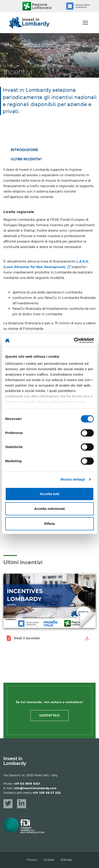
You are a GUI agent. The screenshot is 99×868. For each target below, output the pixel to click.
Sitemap (66, 860)
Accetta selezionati (49, 509)
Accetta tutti (50, 494)
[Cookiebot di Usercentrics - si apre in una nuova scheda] (74, 340)
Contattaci (50, 716)
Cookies (49, 860)
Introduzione (24, 150)
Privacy (32, 860)
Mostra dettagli (73, 479)
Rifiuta (50, 524)
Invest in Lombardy (15, 761)
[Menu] (85, 23)
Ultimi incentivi (26, 159)
